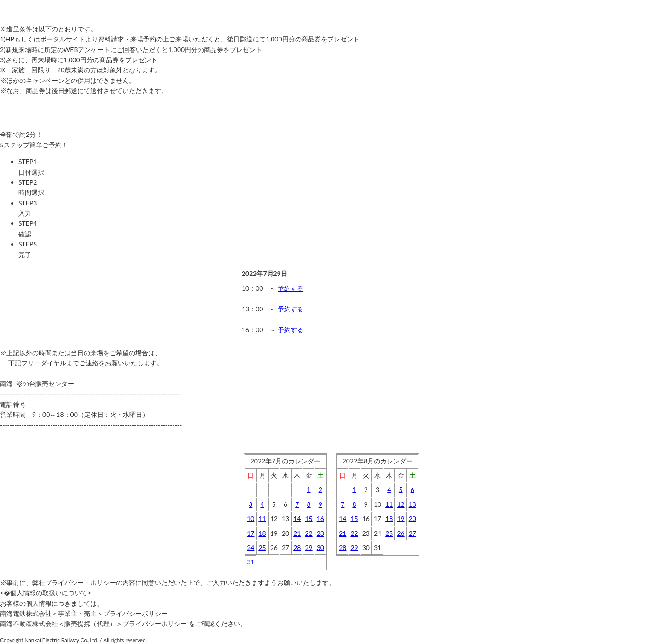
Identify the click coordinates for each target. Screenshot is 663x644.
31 (250, 562)
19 (401, 518)
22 (308, 533)
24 (250, 547)
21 (297, 533)
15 (308, 518)
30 (320, 547)
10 (250, 518)
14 (297, 518)
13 (413, 504)
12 (401, 504)
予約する (291, 288)
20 (413, 518)
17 (250, 533)
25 (262, 547)
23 (320, 533)
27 (413, 533)
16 (320, 518)
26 (401, 533)
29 (308, 547)
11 (262, 518)
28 (297, 547)
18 (262, 533)
